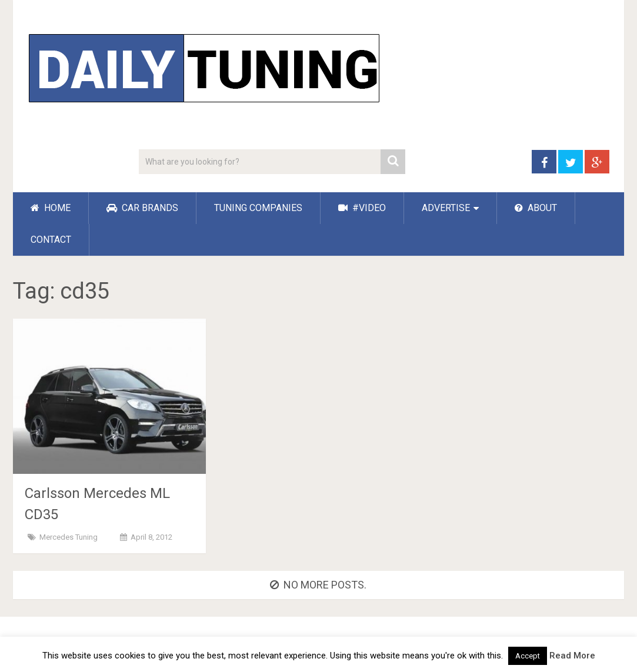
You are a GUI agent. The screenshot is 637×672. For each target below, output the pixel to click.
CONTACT (51, 240)
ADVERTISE (446, 208)
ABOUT (536, 208)
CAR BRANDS (142, 208)
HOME (51, 208)
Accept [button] (528, 656)
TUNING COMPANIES (258, 208)
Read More (572, 656)
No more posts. (318, 585)
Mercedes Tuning (69, 537)
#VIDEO (362, 208)
